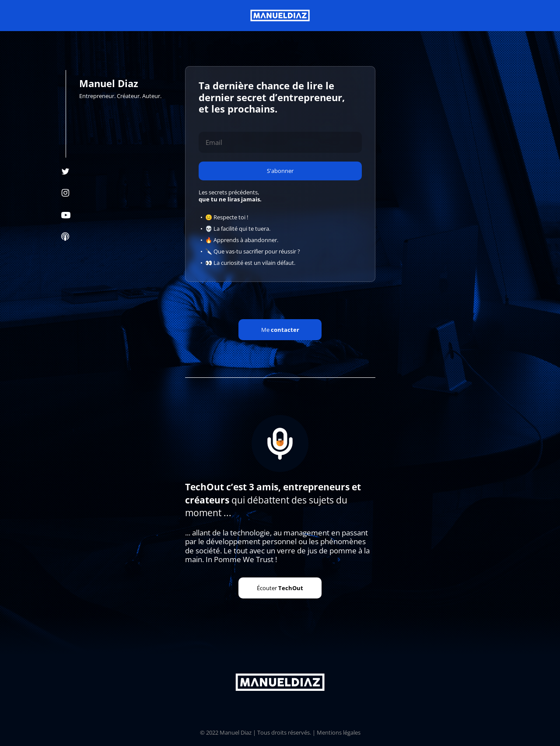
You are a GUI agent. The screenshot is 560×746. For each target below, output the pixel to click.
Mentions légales (339, 732)
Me (280, 330)
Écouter (280, 588)
